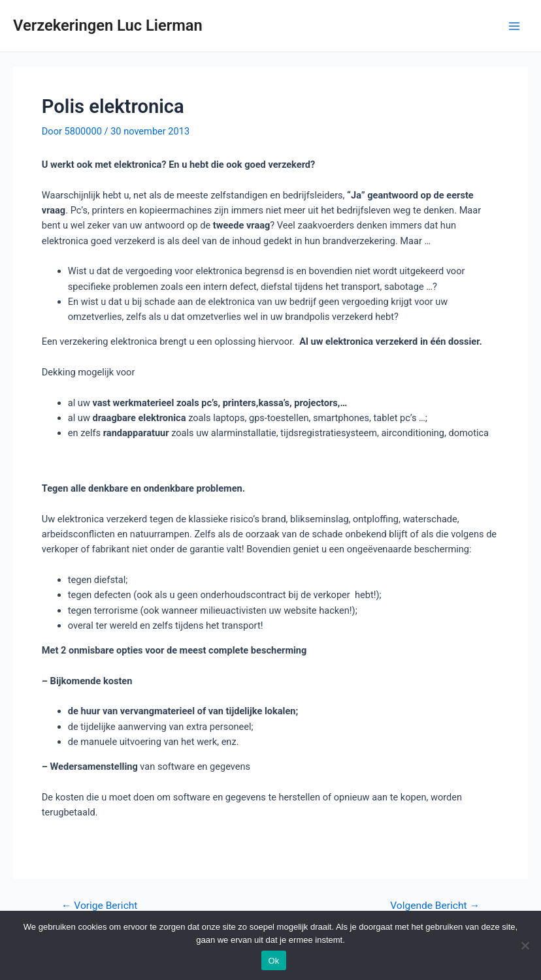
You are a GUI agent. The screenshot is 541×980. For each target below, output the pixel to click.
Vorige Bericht (99, 906)
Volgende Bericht (435, 906)
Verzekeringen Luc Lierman (108, 25)
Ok (273, 961)
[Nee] (525, 945)
